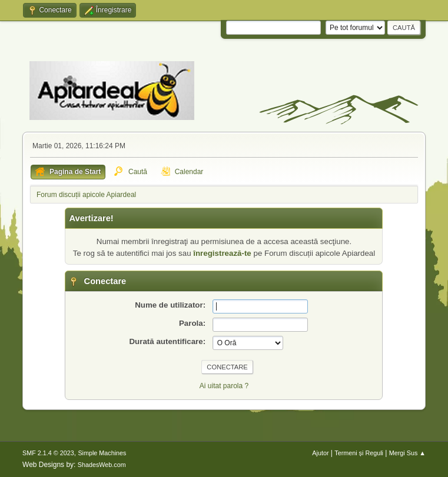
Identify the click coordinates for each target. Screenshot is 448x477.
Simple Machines (102, 453)
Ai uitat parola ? (224, 386)
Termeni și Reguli (359, 453)
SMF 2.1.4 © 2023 (48, 453)
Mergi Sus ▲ (407, 453)
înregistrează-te (222, 253)
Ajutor (320, 453)
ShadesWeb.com (102, 465)
